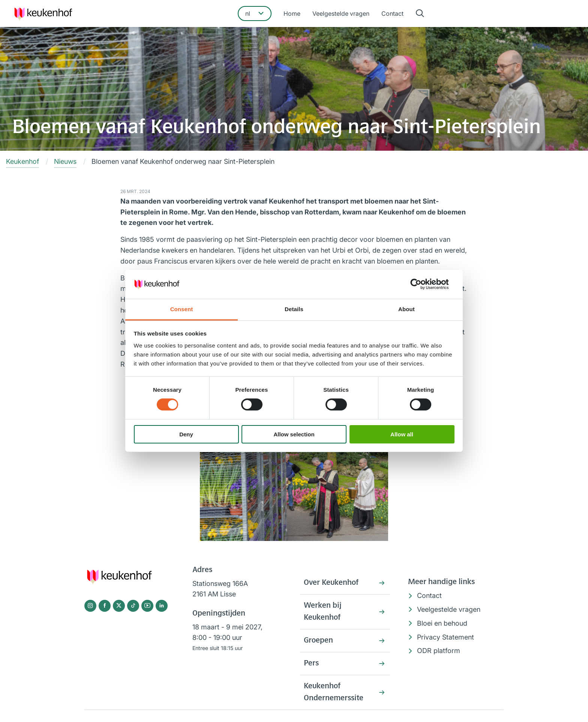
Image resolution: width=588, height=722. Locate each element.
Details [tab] (294, 309)
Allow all (402, 434)
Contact (392, 13)
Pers (311, 664)
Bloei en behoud (442, 623)
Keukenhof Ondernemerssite (334, 692)
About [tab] (406, 309)
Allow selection (294, 434)
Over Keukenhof (331, 583)
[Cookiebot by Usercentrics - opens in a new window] (422, 284)
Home (292, 13)
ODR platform (439, 651)
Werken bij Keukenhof (322, 612)
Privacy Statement (445, 637)
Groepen (318, 641)
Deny (186, 434)
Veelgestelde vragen (341, 13)
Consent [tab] (182, 309)
